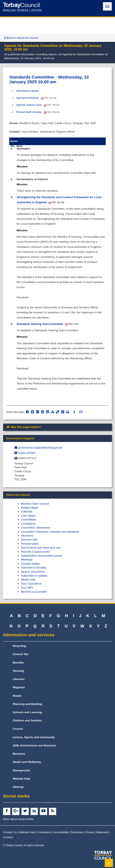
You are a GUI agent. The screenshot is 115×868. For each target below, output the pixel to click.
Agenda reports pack (38, 105)
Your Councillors (31, 584)
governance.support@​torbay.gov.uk (40, 448)
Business (19, 754)
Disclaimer (77, 832)
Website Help (21, 779)
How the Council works (35, 552)
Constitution (28, 524)
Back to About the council (21, 38)
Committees (29, 520)
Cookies (8, 837)
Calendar (27, 512)
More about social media (18, 819)
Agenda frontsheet (36, 98)
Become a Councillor (34, 592)
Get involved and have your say (41, 548)
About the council (18, 495)
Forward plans (30, 544)
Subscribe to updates (34, 576)
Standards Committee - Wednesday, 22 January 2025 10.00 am (49, 79)
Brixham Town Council (35, 504)
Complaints (44, 832)
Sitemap (18, 787)
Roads (17, 696)
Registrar (19, 687)
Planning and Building (27, 704)
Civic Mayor (28, 516)
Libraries (19, 679)
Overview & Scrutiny (34, 568)
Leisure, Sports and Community (34, 737)
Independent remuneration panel (41, 556)
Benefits (18, 663)
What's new (28, 580)
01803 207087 (27, 453)
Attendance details (27, 91)
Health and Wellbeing (27, 762)
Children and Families (27, 721)
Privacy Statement (97, 832)
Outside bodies (30, 564)
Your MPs (27, 588)
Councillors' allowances (36, 528)
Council (18, 729)
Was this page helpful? (24, 427)
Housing (18, 671)
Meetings (27, 560)
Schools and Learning (27, 712)
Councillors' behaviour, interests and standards (50, 532)
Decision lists (29, 540)
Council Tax (21, 654)
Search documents (33, 572)
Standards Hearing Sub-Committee (48, 324)
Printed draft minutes (38, 112)
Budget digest (30, 508)
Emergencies (21, 770)
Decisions (27, 536)
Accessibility (61, 832)
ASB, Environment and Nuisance (34, 745)
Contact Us (10, 832)
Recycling (19, 646)
